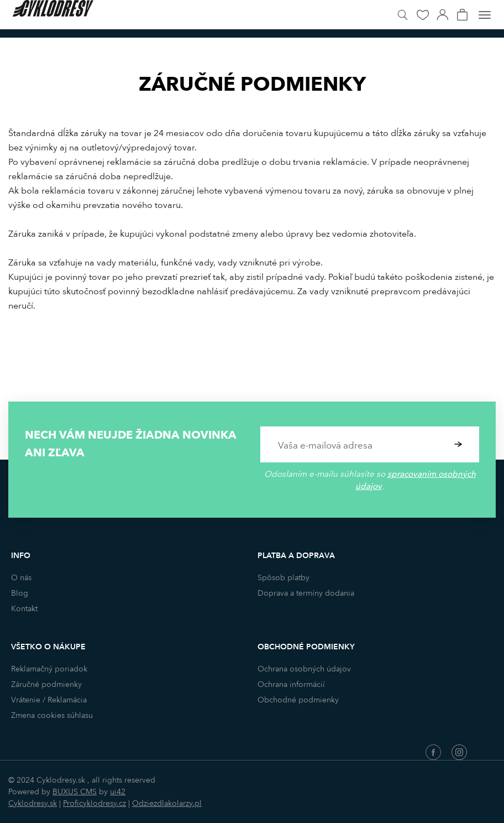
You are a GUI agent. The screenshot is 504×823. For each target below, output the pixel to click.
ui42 (118, 792)
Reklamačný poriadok (49, 669)
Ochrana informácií (291, 684)
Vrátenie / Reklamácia (49, 700)
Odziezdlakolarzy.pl (167, 803)
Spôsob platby (283, 578)
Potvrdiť (458, 444)
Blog (20, 593)
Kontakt (24, 609)
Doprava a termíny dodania (306, 593)
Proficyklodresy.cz (95, 803)
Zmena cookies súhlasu (52, 715)
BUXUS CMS (75, 792)
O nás (21, 578)
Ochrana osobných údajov (304, 669)
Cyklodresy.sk (33, 803)
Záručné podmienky (46, 684)
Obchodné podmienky (298, 700)
